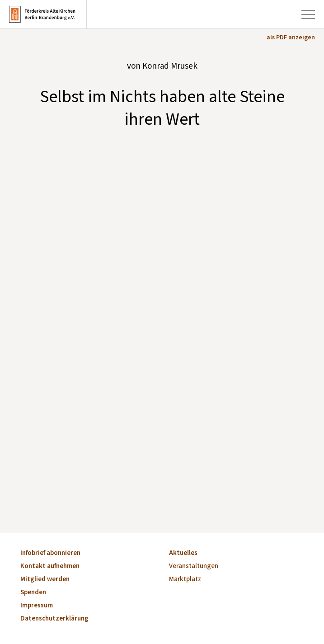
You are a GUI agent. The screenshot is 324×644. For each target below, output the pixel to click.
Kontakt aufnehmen (50, 566)
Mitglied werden (45, 580)
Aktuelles (183, 553)
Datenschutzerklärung (54, 619)
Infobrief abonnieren (50, 553)
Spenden (33, 593)
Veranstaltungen (194, 566)
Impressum (37, 606)
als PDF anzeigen (291, 38)
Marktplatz (185, 580)
